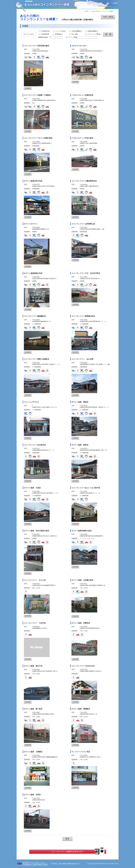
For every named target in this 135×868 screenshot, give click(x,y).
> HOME (114, 3)
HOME (86, 11)
